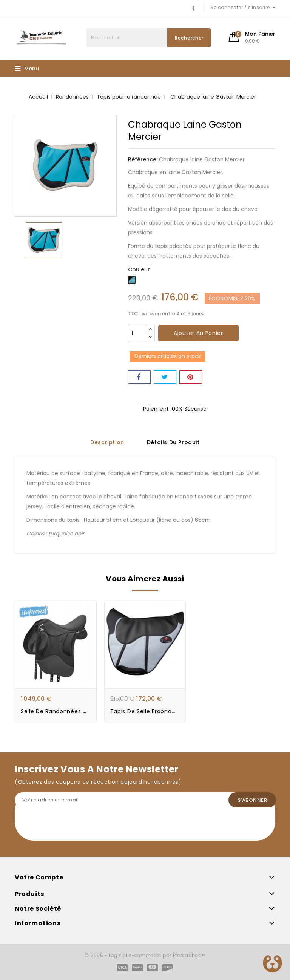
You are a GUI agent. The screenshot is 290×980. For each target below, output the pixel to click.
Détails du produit (173, 443)
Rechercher (189, 38)
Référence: (143, 159)
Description (107, 443)
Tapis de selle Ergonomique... (152, 711)
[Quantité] (137, 333)
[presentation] (72, 826)
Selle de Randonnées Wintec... (64, 711)
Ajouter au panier (198, 333)
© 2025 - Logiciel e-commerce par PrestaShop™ (145, 955)
